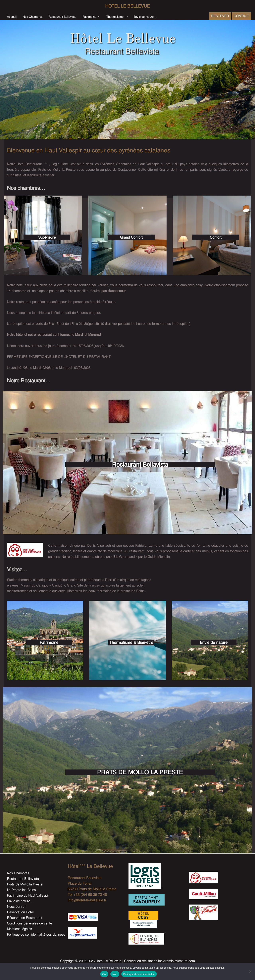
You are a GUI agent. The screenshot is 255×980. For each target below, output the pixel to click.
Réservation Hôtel (20, 912)
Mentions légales (20, 929)
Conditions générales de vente (29, 923)
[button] (98, 17)
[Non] (250, 971)
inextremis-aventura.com (177, 961)
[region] (127, 80)
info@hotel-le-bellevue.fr (87, 900)
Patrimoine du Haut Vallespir (28, 895)
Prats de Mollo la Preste (25, 884)
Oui (104, 974)
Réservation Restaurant (25, 918)
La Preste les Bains (21, 890)
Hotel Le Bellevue (128, 6)
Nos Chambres (18, 873)
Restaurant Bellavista (23, 879)
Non (115, 974)
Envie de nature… (20, 901)
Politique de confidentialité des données (36, 934)
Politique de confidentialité (139, 974)
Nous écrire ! (17, 907)
